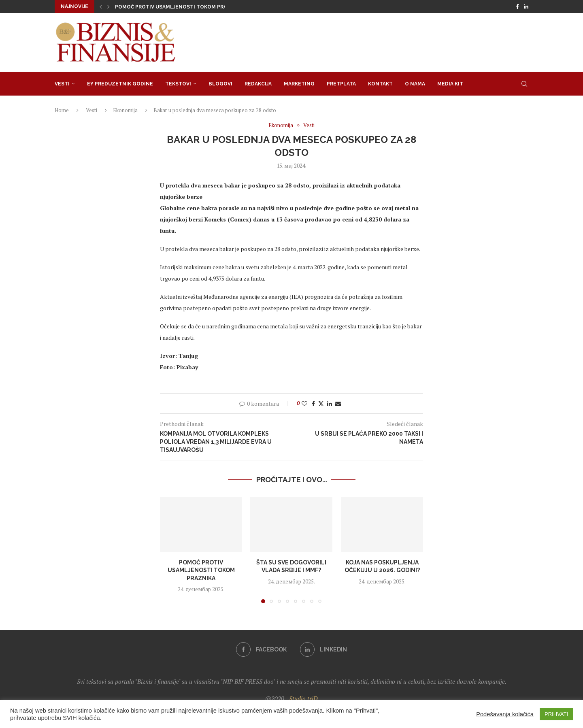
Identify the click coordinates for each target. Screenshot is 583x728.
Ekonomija (125, 110)
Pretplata (341, 84)
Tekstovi (178, 84)
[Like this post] (304, 403)
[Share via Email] (338, 403)
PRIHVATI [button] (556, 714)
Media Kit (450, 84)
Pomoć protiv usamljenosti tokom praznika (179, 7)
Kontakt (380, 84)
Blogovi (220, 84)
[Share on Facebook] (313, 403)
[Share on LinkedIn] (330, 403)
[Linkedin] (526, 6)
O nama (415, 84)
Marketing (299, 84)
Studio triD (303, 698)
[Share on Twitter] (321, 403)
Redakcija (258, 84)
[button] (101, 6)
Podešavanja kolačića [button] (505, 714)
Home (62, 110)
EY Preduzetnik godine (120, 84)
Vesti (62, 84)
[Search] (524, 84)
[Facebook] (517, 6)
